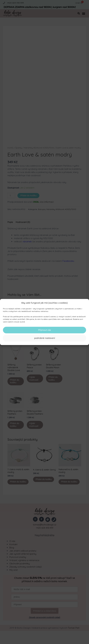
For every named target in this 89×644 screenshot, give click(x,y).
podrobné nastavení (45, 338)
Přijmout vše (45, 330)
